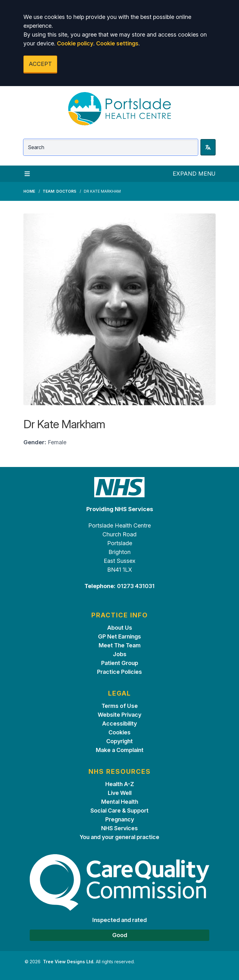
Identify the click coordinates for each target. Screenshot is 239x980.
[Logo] (120, 109)
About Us (120, 628)
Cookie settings (117, 43)
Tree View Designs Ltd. (69, 962)
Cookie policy (75, 43)
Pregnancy (120, 819)
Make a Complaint (120, 750)
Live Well (120, 793)
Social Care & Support (120, 811)
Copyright (120, 741)
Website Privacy (120, 715)
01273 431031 (136, 586)
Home (29, 191)
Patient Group (120, 663)
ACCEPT (40, 64)
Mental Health (120, 802)
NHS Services (120, 828)
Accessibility (120, 723)
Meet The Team (120, 645)
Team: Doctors (59, 191)
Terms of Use (120, 706)
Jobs (120, 654)
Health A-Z (120, 784)
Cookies (120, 732)
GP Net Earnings (120, 636)
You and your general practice (120, 837)
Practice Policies (120, 672)
